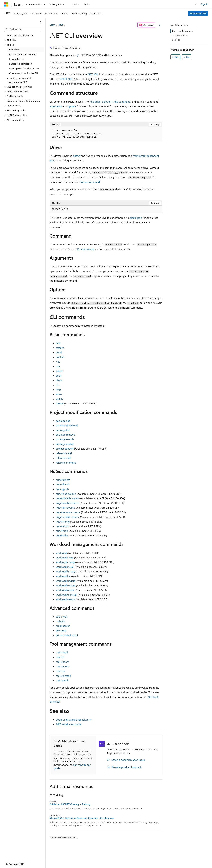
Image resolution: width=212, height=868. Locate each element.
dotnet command (90, 182)
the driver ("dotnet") (102, 102)
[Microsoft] (6, 4)
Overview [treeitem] (14, 49)
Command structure (182, 31)
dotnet (77, 156)
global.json (136, 218)
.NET (61, 25)
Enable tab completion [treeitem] (21, 64)
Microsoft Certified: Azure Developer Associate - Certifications (82, 818)
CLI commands (86, 249)
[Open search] (196, 4)
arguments (56, 106)
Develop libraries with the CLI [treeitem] (24, 68)
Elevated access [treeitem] (17, 59)
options (72, 106)
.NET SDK (93, 74)
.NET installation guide (69, 724)
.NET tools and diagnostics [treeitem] (20, 35)
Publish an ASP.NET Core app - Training (70, 804)
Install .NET (66, 79)
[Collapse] (41, 22)
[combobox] (23, 29)
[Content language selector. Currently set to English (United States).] (19, 863)
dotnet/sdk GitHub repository (73, 720)
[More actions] (160, 25)
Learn (52, 25)
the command (122, 102)
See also (176, 40)
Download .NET (198, 13)
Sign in (205, 4)
